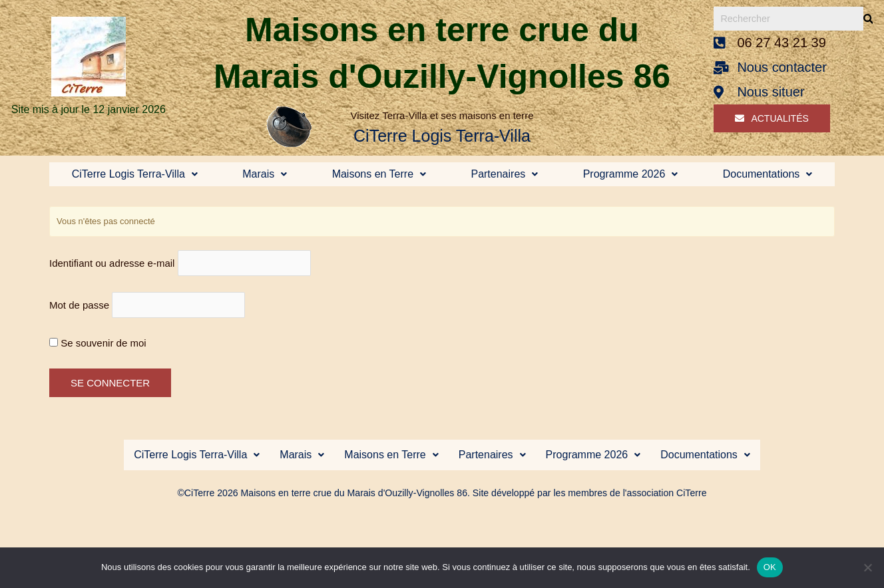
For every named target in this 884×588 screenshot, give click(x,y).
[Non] (867, 567)
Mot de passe (79, 308)
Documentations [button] (768, 174)
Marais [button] (265, 174)
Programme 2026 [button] (631, 174)
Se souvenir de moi (98, 346)
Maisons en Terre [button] (379, 174)
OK (770, 567)
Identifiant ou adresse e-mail (112, 264)
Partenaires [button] (504, 174)
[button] (135, 174)
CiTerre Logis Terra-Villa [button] (135, 174)
